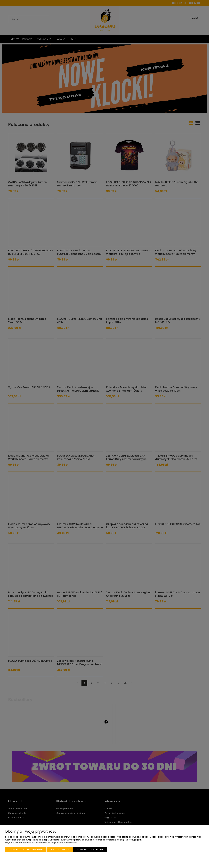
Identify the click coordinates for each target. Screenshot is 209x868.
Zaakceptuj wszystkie (90, 850)
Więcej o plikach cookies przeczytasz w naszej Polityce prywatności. (41, 843)
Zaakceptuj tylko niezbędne (26, 850)
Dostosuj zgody (60, 850)
